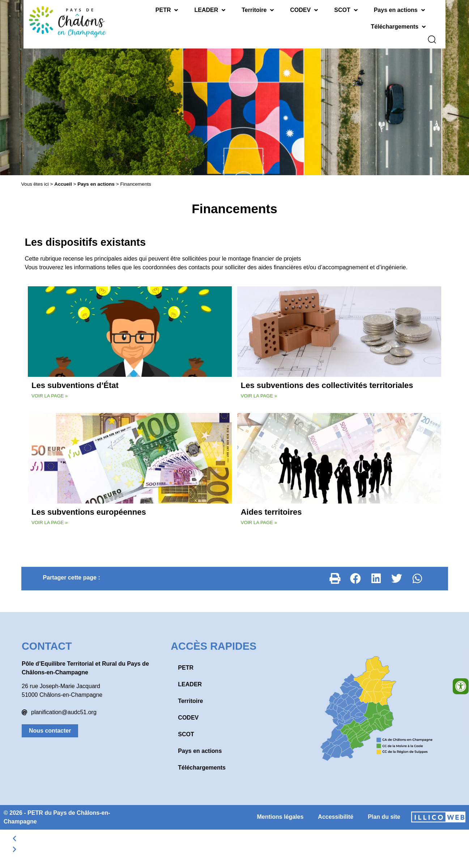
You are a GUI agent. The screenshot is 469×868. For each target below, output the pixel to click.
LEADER (210, 10)
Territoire (258, 10)
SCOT (346, 10)
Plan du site (384, 812)
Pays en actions (399, 10)
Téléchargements (398, 27)
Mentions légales (280, 812)
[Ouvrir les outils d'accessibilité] (461, 686)
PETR (167, 10)
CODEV (304, 10)
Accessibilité (336, 812)
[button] (335, 574)
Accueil (63, 179)
